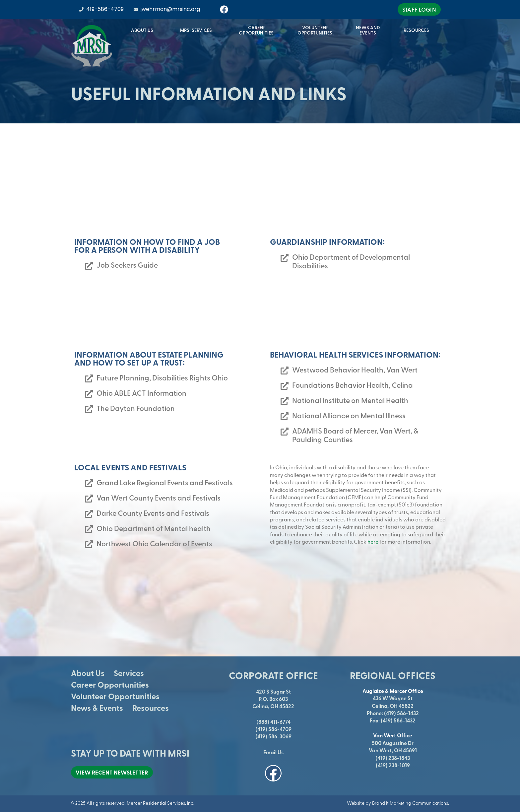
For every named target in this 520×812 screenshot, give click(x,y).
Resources (418, 30)
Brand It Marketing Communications (410, 803)
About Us (144, 30)
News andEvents (368, 30)
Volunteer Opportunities (115, 696)
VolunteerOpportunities (315, 30)
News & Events (97, 708)
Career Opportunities (110, 684)
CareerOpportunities (256, 30)
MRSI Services (198, 30)
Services (129, 673)
